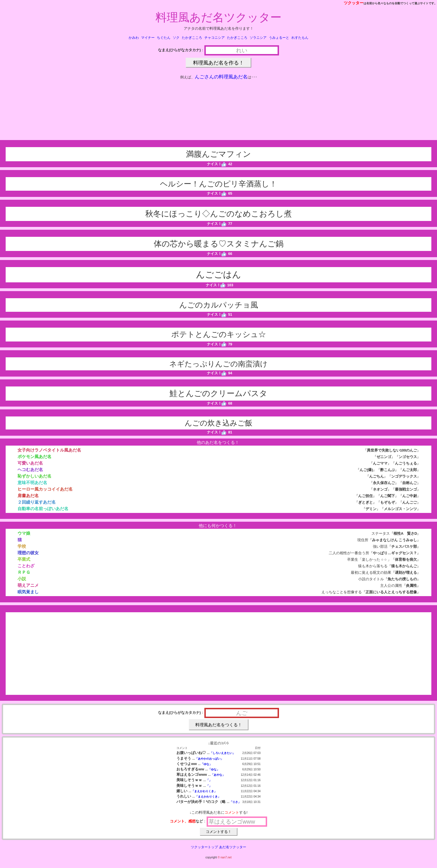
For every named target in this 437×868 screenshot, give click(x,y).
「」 (209, 780)
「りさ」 (235, 802)
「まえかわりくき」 (204, 791)
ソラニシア (258, 38)
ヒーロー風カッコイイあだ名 (45, 489)
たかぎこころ (192, 38)
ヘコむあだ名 (30, 470)
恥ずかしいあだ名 (34, 476)
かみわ (134, 38)
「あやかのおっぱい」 (209, 759)
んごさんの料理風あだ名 (221, 77)
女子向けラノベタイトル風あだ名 (49, 450)
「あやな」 (218, 775)
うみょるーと (279, 38)
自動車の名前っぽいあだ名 (43, 509)
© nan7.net (225, 857)
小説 (22, 579)
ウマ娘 (24, 533)
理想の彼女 (28, 553)
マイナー (148, 38)
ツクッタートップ (204, 847)
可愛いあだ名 (30, 463)
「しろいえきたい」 (222, 753)
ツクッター (354, 3)
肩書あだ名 (28, 496)
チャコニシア (215, 38)
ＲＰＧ (24, 572)
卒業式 (24, 559)
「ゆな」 (206, 764)
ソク (176, 38)
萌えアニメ (28, 585)
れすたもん (300, 38)
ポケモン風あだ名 (34, 456)
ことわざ (26, 566)
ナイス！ (217, 164)
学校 (22, 546)
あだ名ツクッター (233, 847)
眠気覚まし (28, 592)
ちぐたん (164, 38)
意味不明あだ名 (32, 483)
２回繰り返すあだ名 (37, 502)
